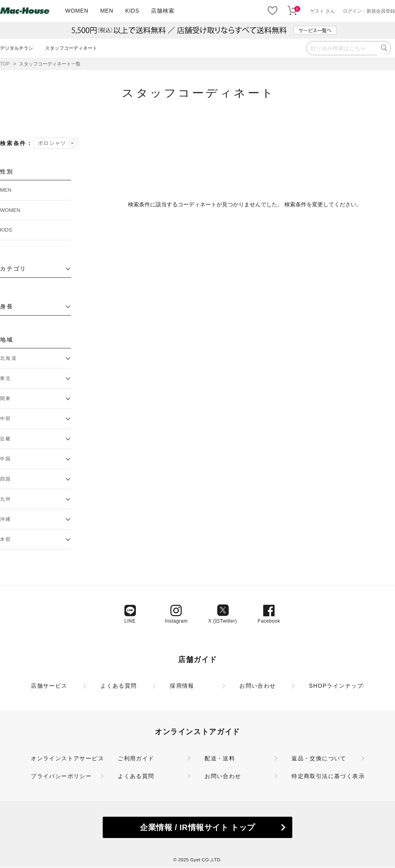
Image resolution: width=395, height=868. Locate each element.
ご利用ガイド (136, 758)
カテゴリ (13, 269)
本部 (6, 539)
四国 (6, 479)
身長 (7, 307)
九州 (6, 499)
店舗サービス (49, 686)
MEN (107, 11)
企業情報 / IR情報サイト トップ (197, 827)
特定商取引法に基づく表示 (328, 776)
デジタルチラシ (17, 48)
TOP (5, 64)
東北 (6, 378)
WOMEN (77, 11)
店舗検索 (163, 11)
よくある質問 (118, 686)
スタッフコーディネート (71, 48)
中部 (6, 419)
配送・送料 (220, 758)
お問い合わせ (258, 686)
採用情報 (182, 686)
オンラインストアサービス (67, 758)
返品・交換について (319, 758)
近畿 (6, 439)
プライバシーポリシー (61, 776)
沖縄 (6, 519)
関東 (6, 398)
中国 (6, 459)
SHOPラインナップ (336, 686)
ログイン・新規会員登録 (369, 11)
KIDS (132, 11)
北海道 (8, 358)
